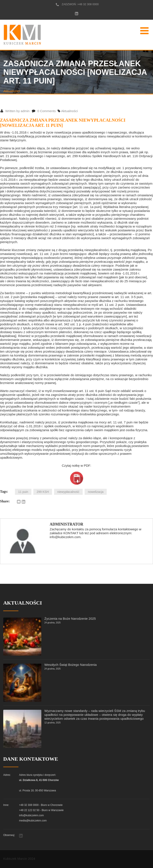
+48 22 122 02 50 (29, 810)
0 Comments (44, 111)
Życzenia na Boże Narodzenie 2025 (70, 619)
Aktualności (12, 91)
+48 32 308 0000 (88, 4)
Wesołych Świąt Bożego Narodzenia (71, 665)
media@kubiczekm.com (33, 821)
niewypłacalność (68, 492)
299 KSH (43, 492)
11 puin (23, 492)
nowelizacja (96, 492)
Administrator (67, 524)
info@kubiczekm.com (31, 815)
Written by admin (15, 111)
